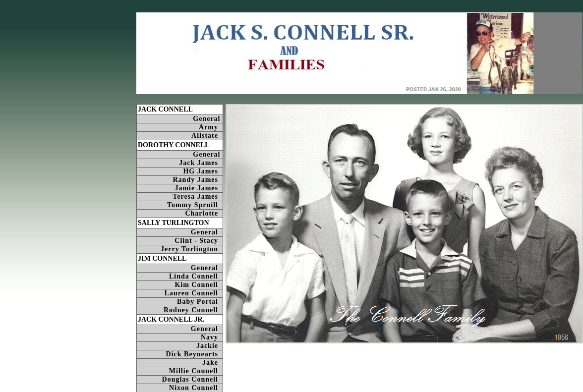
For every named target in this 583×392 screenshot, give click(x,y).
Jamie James (199, 188)
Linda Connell (196, 276)
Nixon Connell (196, 388)
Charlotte (204, 213)
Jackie (209, 346)
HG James (203, 171)
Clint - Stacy (199, 241)
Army (211, 127)
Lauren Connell (194, 293)
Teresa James (198, 196)
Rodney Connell (193, 310)
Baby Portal (200, 302)
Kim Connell (199, 285)
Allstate (207, 136)
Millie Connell (196, 371)
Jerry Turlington (192, 249)
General (208, 119)
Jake (212, 363)
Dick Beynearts (194, 354)
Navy (212, 337)
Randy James (198, 180)
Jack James (201, 163)
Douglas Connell (192, 379)
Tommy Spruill (195, 205)
